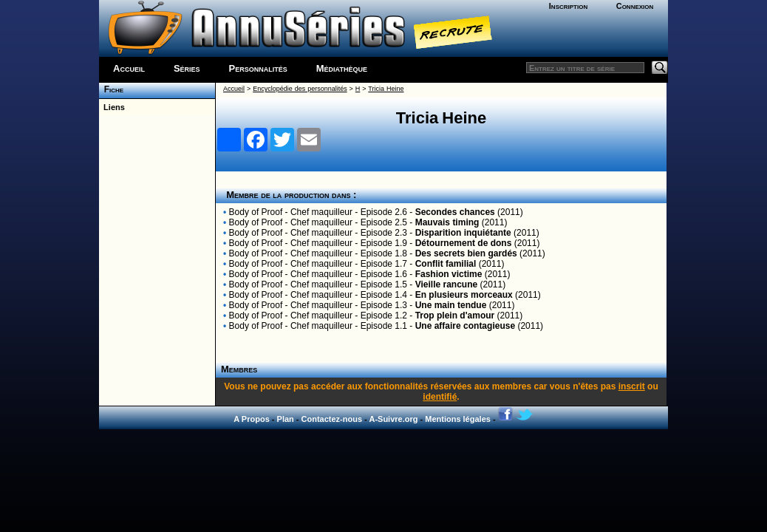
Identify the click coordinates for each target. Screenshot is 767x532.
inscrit (632, 386)
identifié (440, 397)
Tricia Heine (386, 89)
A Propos (252, 419)
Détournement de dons (464, 243)
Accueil (129, 68)
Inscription (568, 6)
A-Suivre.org (393, 419)
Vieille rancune (447, 284)
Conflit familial (446, 264)
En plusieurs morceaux (464, 295)
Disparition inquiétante (463, 233)
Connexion (635, 6)
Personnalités (258, 68)
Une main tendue (451, 305)
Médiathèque (342, 68)
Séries (187, 68)
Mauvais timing (447, 222)
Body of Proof (256, 212)
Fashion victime (449, 274)
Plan (286, 419)
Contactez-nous (332, 419)
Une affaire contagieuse (465, 326)
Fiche (111, 89)
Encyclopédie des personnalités (300, 89)
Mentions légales (458, 419)
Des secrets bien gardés (466, 253)
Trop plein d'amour (455, 316)
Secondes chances (455, 212)
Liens (112, 107)
